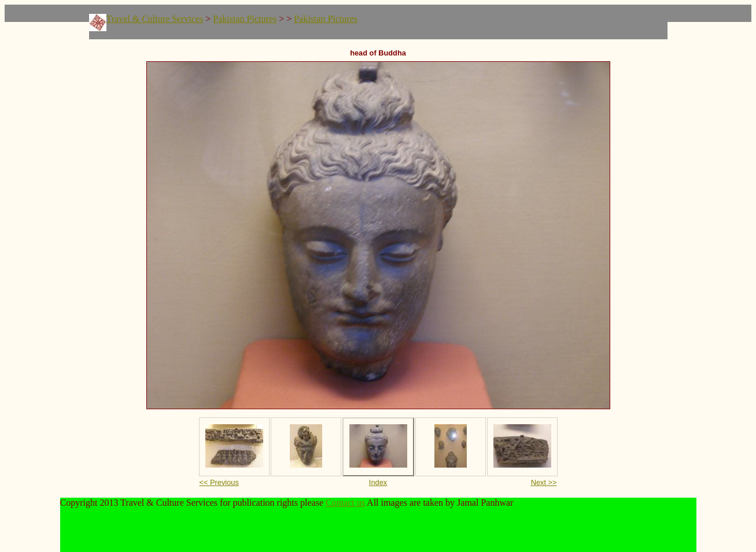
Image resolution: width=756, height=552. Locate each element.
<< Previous (219, 482)
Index (378, 482)
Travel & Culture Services (155, 19)
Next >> (544, 482)
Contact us (345, 503)
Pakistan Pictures (245, 19)
